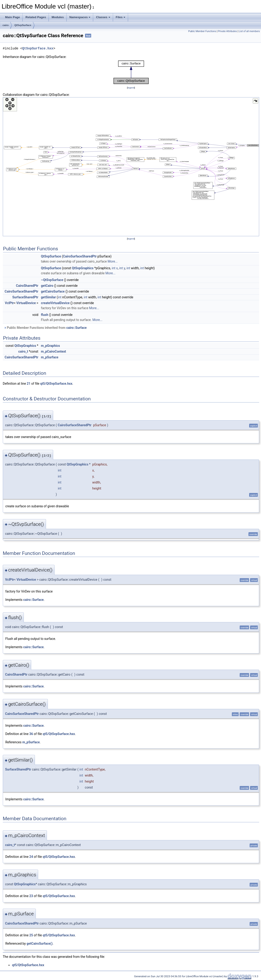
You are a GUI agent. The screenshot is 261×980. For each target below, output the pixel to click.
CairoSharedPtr (27, 286)
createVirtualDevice (55, 303)
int (114, 268)
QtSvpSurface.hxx (38, 48)
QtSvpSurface (23, 25)
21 (29, 384)
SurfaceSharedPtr (25, 297)
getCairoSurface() (40, 944)
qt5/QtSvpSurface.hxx (56, 384)
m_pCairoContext (53, 351)
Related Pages (36, 17)
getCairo (47, 286)
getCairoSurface (53, 291)
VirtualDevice (26, 303)
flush (45, 315)
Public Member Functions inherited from (45, 328)
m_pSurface (50, 357)
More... (112, 261)
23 (31, 896)
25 (31, 935)
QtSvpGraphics (83, 268)
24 (31, 857)
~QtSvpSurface (52, 280)
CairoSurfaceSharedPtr (80, 256)
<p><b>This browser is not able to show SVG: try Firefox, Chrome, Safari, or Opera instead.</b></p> (131, 72)
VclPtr (9, 303)
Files (121, 17)
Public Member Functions (202, 31)
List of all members (249, 31)
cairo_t (23, 351)
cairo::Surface (77, 328)
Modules (58, 17)
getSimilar (48, 297)
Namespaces (80, 17)
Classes (103, 17)
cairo (6, 25)
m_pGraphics (50, 346)
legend (131, 88)
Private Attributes (227, 31)
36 (31, 734)
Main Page (12, 17)
